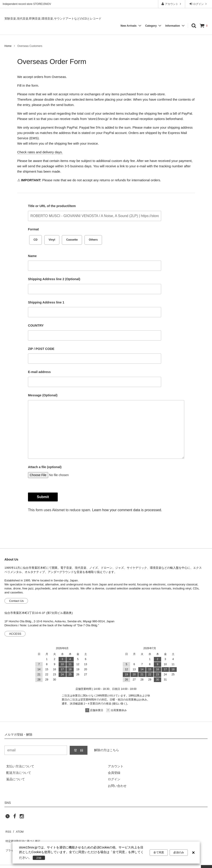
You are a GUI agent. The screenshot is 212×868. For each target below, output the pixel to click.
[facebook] (15, 818)
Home (8, 46)
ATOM (18, 830)
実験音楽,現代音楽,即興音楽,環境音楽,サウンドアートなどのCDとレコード (53, 19)
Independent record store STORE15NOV (27, 4)
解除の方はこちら (107, 750)
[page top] (206, 862)
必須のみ (179, 853)
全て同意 (159, 853)
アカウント (172, 4)
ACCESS (15, 634)
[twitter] (8, 818)
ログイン (199, 4)
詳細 (40, 858)
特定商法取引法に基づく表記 (25, 837)
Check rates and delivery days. (40, 152)
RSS (8, 830)
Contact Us (16, 601)
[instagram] (22, 818)
